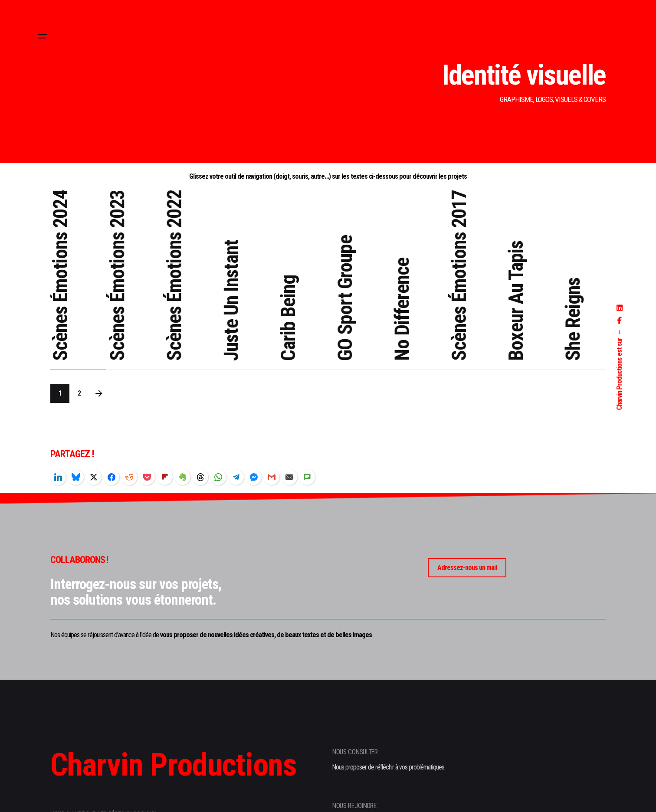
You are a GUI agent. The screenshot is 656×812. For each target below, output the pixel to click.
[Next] (99, 393)
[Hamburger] (43, 36)
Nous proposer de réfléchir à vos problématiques (388, 767)
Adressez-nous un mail (467, 568)
